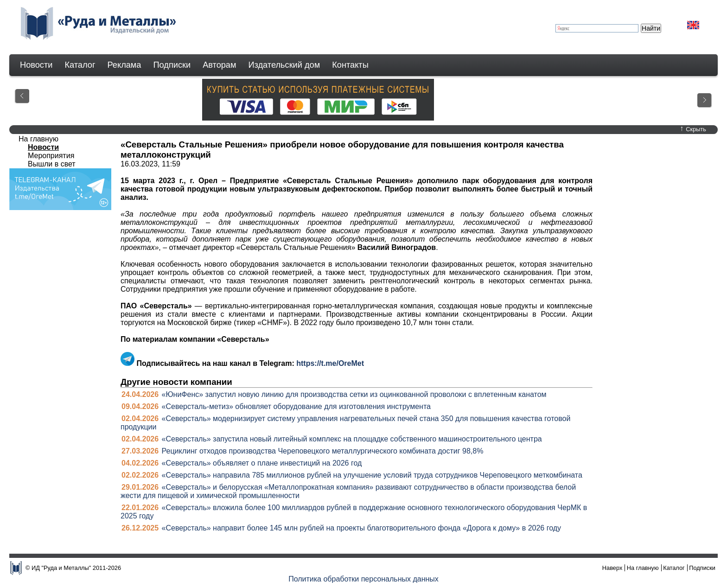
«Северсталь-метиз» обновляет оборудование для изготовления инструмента (296, 406)
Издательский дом (284, 65)
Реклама (124, 65)
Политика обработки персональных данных (363, 579)
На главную (38, 139)
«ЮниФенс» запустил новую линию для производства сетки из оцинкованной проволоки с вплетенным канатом (354, 394)
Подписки (172, 65)
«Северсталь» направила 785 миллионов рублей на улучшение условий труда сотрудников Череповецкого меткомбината (372, 475)
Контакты (350, 65)
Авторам (219, 65)
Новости (36, 65)
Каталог (80, 65)
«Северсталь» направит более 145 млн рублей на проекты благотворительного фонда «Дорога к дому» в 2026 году (362, 528)
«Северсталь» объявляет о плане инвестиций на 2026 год (262, 463)
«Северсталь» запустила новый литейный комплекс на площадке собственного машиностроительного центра (352, 439)
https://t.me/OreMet (330, 363)
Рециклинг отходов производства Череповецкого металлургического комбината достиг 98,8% (323, 451)
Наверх (612, 568)
